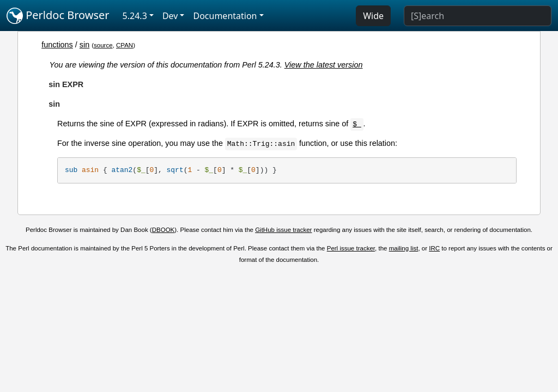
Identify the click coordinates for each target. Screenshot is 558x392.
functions (57, 45)
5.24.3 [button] (135, 16)
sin (84, 45)
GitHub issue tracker (283, 230)
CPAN (125, 45)
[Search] (478, 16)
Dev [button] (170, 16)
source (103, 45)
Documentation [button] (225, 16)
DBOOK (163, 230)
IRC (434, 248)
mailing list (404, 248)
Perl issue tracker (351, 248)
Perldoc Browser (58, 16)
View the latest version (324, 65)
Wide (373, 16)
